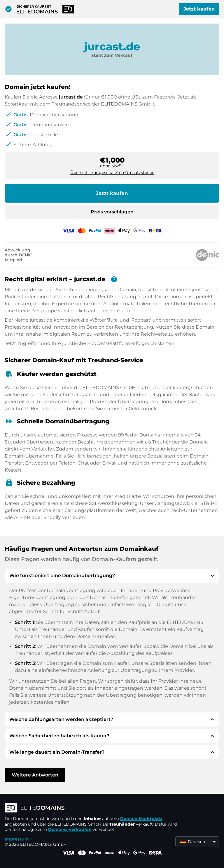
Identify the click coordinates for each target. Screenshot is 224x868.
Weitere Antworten (35, 775)
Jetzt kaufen (199, 9)
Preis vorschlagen (112, 212)
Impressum (17, 839)
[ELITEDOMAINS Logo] (92, 808)
